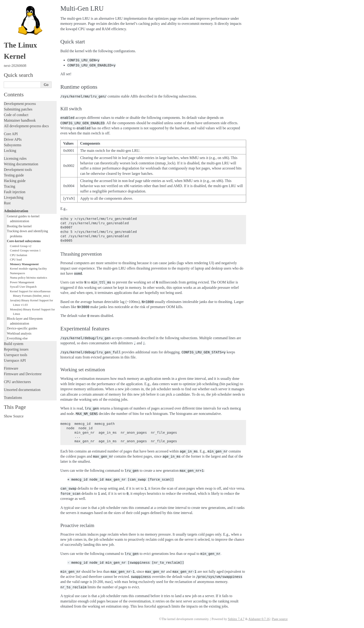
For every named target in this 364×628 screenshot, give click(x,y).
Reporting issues (16, 349)
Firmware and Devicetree (23, 374)
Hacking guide (15, 181)
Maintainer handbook (20, 120)
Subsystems (13, 145)
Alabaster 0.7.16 (259, 619)
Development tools (18, 170)
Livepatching (13, 197)
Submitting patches (18, 109)
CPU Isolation (19, 255)
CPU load (16, 259)
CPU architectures (17, 382)
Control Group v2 (21, 246)
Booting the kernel (19, 226)
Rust (7, 203)
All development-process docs (26, 126)
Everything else (17, 338)
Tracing (9, 186)
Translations (13, 398)
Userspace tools (15, 355)
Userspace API (15, 360)
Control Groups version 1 (25, 250)
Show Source (14, 416)
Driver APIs (13, 139)
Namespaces (18, 273)
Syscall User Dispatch (23, 287)
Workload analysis (19, 333)
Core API (11, 134)
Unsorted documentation (22, 390)
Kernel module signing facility (28, 268)
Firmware (11, 368)
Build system (13, 344)
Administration (16, 211)
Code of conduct (16, 115)
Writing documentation (21, 164)
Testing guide (14, 175)
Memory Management (24, 264)
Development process (20, 104)
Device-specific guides (22, 328)
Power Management (22, 282)
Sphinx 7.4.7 (236, 619)
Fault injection (15, 192)
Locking (10, 151)
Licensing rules (15, 158)
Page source (280, 619)
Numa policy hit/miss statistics (29, 278)
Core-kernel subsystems (24, 241)
